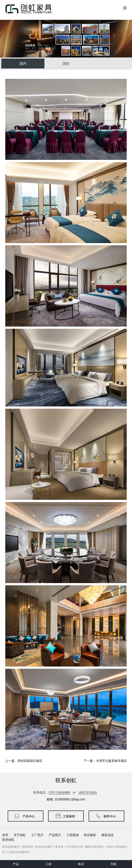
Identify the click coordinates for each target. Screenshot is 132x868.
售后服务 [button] (90, 835)
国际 (66, 64)
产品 (16, 864)
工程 (48, 864)
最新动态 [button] (108, 835)
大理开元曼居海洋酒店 (111, 761)
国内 (23, 64)
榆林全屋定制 (94, 847)
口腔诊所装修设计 (19, 852)
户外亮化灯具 (74, 847)
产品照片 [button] (55, 835)
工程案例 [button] (73, 835)
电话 (81, 864)
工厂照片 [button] (37, 835)
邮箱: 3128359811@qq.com (66, 799)
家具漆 (59, 847)
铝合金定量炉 (44, 847)
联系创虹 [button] (8, 840)
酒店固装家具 (11, 847)
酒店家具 (27, 847)
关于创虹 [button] (20, 835)
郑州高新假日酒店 (30, 761)
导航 (114, 864)
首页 (5, 835)
